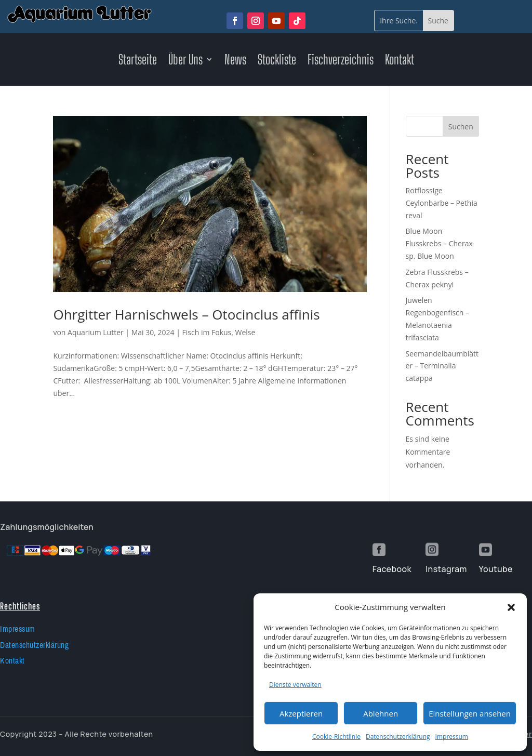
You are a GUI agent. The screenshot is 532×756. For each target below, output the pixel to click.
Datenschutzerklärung (398, 737)
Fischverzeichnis (341, 61)
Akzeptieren (301, 713)
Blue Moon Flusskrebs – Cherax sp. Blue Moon (439, 243)
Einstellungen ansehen (470, 713)
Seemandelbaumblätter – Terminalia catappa (442, 366)
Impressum (452, 737)
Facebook (392, 569)
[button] (511, 607)
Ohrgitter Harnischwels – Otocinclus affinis (186, 314)
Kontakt (400, 61)
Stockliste (277, 61)
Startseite (138, 61)
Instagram (446, 569)
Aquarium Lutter (96, 332)
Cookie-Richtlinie (336, 737)
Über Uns (185, 61)
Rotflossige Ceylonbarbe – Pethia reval (442, 203)
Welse (245, 332)
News (235, 61)
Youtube (496, 569)
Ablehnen (381, 713)
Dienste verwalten (295, 685)
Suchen (461, 127)
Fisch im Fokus (207, 332)
